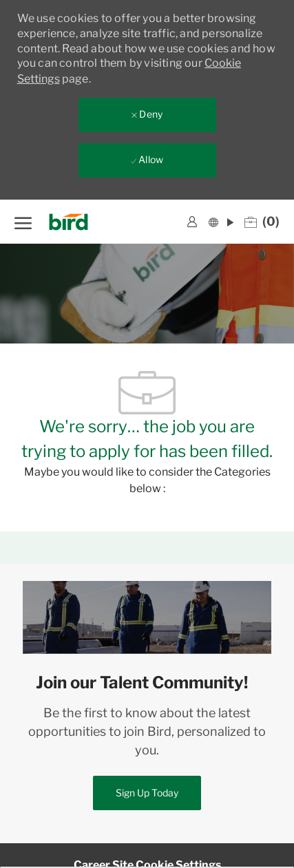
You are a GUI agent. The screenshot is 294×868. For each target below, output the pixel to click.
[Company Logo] (73, 222)
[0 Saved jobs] (262, 222)
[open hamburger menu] (23, 221)
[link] (192, 222)
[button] (221, 221)
